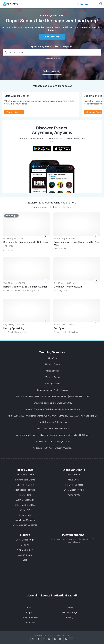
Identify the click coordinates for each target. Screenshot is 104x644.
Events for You (74, 475)
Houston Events (53, 364)
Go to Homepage (52, 37)
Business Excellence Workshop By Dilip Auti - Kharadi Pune (53, 409)
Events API (25, 510)
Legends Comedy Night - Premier (53, 390)
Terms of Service (30, 617)
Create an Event (94, 112)
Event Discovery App (74, 490)
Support (30, 612)
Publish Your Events (25, 475)
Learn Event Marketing (25, 520)
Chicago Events (53, 384)
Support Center (14, 112)
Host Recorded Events (25, 490)
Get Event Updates (74, 485)
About (29, 607)
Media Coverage (70, 612)
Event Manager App (25, 500)
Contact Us (29, 622)
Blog (25, 560)
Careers (70, 607)
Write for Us (74, 495)
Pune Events (53, 358)
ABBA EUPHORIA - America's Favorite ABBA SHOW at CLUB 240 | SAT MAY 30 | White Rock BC (53, 416)
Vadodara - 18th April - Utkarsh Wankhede (53, 448)
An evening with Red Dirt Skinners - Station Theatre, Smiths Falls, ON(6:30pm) (53, 435)
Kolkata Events (53, 371)
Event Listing (25, 515)
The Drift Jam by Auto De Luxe (53, 422)
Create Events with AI (25, 505)
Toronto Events (53, 377)
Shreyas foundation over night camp (53, 441)
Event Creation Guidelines (25, 525)
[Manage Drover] (4, 3)
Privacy (70, 617)
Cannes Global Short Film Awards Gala (53, 429)
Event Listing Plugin (25, 540)
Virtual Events (74, 480)
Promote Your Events (25, 480)
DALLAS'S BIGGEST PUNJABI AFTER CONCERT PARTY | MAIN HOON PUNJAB (53, 396)
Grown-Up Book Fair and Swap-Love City (53, 403)
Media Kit (25, 545)
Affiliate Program (25, 550)
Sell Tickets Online (25, 485)
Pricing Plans (25, 495)
